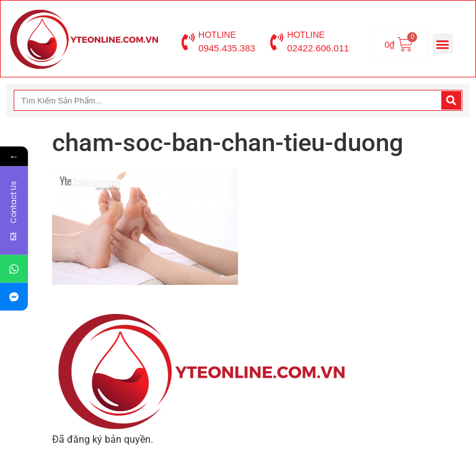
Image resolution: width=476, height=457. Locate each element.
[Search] (451, 100)
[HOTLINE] (188, 42)
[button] (443, 44)
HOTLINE (217, 35)
